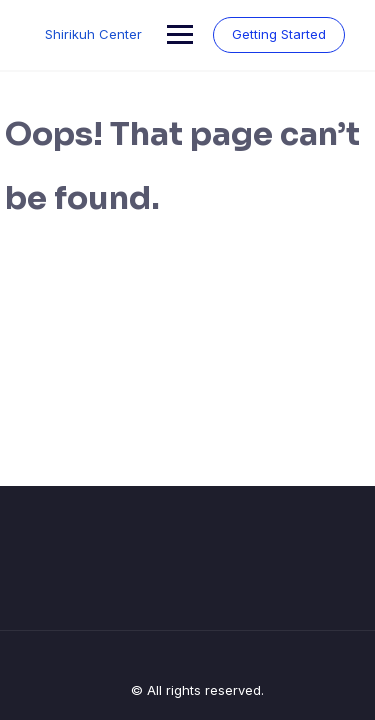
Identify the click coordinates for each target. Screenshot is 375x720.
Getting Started (279, 34)
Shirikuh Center (93, 34)
